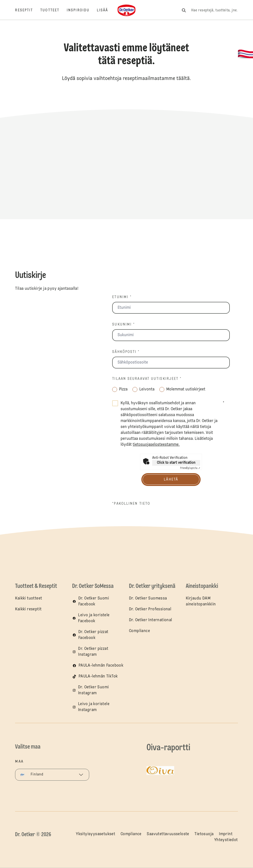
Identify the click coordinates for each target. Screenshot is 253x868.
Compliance (139, 631)
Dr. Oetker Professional (150, 609)
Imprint (226, 834)
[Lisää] (106, 10)
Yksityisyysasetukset (95, 834)
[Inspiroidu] (82, 10)
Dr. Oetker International (151, 620)
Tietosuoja (204, 834)
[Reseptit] (28, 10)
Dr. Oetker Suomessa (148, 598)
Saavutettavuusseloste (168, 834)
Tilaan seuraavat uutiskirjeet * (147, 379)
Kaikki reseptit (28, 609)
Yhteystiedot (226, 840)
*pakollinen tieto (131, 504)
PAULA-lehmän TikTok (98, 676)
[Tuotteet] (53, 10)
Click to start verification (176, 463)
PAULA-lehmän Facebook (101, 666)
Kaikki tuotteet (29, 598)
